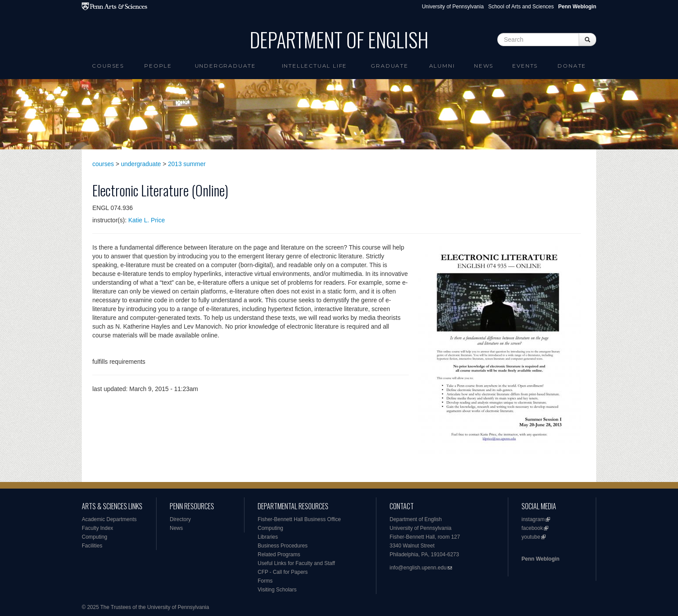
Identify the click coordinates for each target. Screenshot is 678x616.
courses (103, 164)
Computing (95, 537)
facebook (532, 528)
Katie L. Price (147, 220)
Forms (265, 581)
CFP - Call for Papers (283, 572)
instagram (533, 519)
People (158, 66)
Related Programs (279, 554)
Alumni (442, 66)
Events (525, 66)
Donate (572, 66)
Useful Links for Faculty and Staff (296, 563)
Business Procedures (282, 546)
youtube (531, 537)
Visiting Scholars (277, 590)
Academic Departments (109, 519)
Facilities (92, 546)
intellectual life (315, 66)
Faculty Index (97, 528)
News (484, 66)
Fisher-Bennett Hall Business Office (299, 519)
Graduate (389, 66)
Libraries (268, 537)
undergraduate (141, 164)
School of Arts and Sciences (521, 7)
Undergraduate (225, 66)
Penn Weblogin (540, 559)
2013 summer (187, 164)
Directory (180, 519)
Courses (108, 66)
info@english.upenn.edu (418, 568)
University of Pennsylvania (453, 7)
